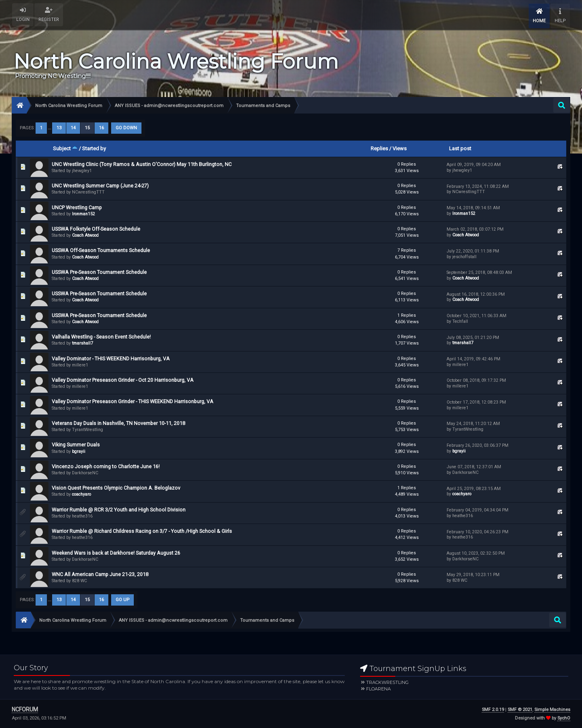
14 (73, 128)
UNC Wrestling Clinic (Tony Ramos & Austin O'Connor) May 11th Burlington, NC (142, 164)
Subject (65, 148)
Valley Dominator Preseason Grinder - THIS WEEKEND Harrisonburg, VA (133, 401)
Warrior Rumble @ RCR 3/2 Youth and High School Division (119, 510)
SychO (564, 718)
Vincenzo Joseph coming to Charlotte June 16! (106, 466)
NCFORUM (25, 709)
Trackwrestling (387, 682)
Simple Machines (552, 710)
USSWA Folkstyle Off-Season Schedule (96, 229)
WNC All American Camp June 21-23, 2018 (100, 574)
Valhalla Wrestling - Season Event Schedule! (101, 337)
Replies (379, 148)
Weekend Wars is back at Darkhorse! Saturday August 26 (116, 553)
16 (101, 128)
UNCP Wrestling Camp (77, 207)
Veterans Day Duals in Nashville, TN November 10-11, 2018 (118, 423)
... (50, 128)
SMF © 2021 (520, 710)
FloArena (379, 689)
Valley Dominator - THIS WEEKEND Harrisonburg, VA (111, 359)
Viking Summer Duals (76, 445)
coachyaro (81, 494)
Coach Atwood (85, 235)
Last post (460, 148)
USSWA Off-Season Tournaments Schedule (101, 250)
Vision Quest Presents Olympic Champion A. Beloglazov (116, 488)
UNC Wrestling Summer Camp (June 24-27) (100, 186)
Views (400, 148)
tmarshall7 (82, 343)
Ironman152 (83, 214)
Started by (94, 148)
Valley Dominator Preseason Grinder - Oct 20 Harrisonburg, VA (123, 380)
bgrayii (79, 451)
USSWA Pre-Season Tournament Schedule (99, 272)
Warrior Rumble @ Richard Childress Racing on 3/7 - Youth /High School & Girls (142, 531)
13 (59, 128)
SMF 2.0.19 (493, 710)
